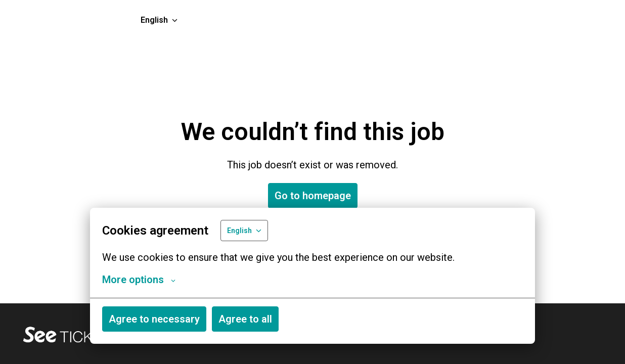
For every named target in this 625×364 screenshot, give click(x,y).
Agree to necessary (154, 319)
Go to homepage (313, 196)
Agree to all (245, 319)
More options (139, 280)
